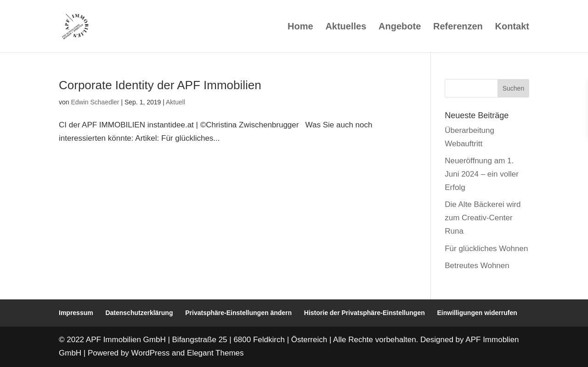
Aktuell (175, 102)
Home (300, 27)
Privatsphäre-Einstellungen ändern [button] (238, 313)
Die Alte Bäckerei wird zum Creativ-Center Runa (483, 218)
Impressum (76, 313)
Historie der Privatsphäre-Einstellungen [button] (365, 313)
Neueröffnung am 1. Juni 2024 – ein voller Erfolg (482, 174)
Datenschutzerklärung (139, 313)
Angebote (400, 27)
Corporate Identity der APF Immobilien (160, 85)
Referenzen (458, 27)
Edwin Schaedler (95, 102)
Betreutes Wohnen (477, 266)
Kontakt (512, 27)
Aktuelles (346, 27)
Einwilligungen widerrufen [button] (477, 313)
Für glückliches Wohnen (486, 249)
